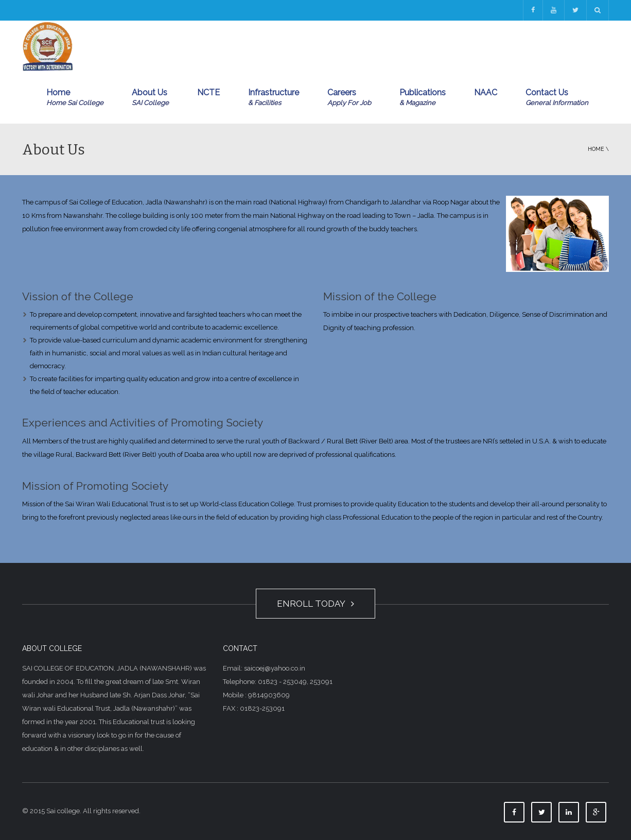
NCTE (208, 92)
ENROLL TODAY (315, 604)
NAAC (486, 92)
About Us (150, 98)
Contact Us (557, 98)
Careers (349, 98)
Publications (423, 98)
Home (75, 98)
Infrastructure (274, 98)
